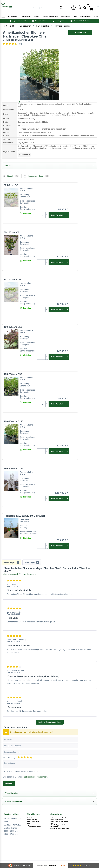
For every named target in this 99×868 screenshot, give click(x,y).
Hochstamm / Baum (36, 176)
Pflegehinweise (11, 793)
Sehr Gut (54, 865)
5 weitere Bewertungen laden (50, 722)
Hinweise (63, 866)
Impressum (30, 825)
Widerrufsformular (33, 821)
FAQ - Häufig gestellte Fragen (59, 825)
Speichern (9, 783)
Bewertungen (11, 562)
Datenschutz (54, 827)
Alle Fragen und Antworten (58, 818)
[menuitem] (74, 8)
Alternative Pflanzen (13, 802)
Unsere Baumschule (56, 820)
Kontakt (29, 818)
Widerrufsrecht (32, 820)
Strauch (10, 176)
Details (8, 166)
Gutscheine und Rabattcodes (59, 828)
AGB (28, 823)
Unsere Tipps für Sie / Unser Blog (59, 822)
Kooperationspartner (34, 827)
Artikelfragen (31, 562)
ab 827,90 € (80, 32)
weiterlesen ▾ (24, 155)
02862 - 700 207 (13, 825)
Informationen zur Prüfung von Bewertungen (20, 574)
